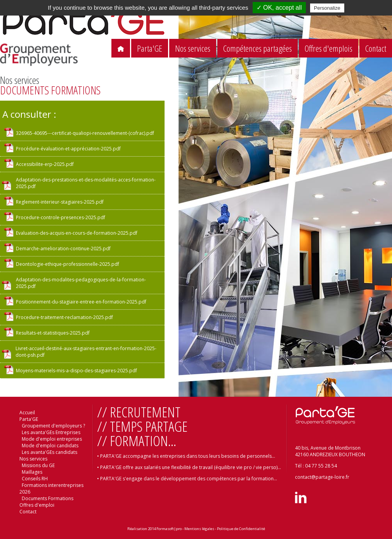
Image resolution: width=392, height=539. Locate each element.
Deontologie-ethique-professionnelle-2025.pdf (68, 264)
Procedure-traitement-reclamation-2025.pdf (64, 317)
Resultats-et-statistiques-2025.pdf (53, 333)
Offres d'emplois (329, 48)
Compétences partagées (258, 48)
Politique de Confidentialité (241, 529)
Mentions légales (199, 529)
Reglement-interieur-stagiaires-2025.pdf (60, 202)
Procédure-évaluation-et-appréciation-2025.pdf (68, 149)
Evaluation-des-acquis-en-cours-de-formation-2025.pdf (77, 233)
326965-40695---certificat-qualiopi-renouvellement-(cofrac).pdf (85, 133)
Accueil (27, 413)
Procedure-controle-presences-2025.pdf (61, 217)
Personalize (327, 8)
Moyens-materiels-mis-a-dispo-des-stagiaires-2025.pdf (76, 371)
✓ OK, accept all (279, 8)
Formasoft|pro (169, 529)
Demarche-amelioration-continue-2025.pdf (63, 249)
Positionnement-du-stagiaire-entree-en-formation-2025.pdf (81, 302)
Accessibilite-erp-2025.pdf (45, 164)
